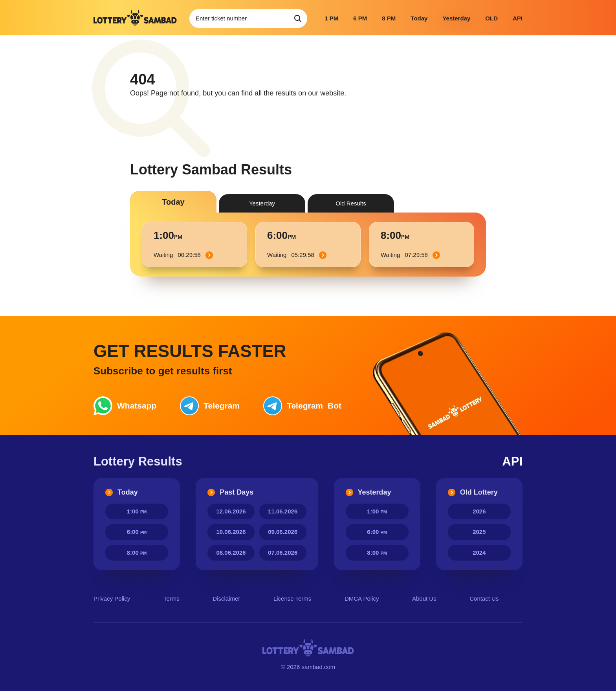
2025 (479, 532)
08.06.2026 (231, 553)
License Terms (292, 598)
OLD (491, 18)
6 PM (360, 18)
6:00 (137, 532)
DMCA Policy (362, 598)
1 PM (331, 18)
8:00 (137, 553)
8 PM (389, 18)
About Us (424, 598)
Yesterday (456, 18)
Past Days (230, 492)
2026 (479, 511)
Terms (171, 598)
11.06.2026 (283, 511)
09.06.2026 (283, 532)
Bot (302, 406)
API (518, 18)
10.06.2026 (231, 532)
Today (419, 18)
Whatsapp (125, 406)
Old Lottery (473, 492)
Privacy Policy (112, 598)
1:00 (137, 511)
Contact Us (484, 598)
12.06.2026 (231, 511)
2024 (479, 553)
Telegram (210, 406)
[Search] (298, 18)
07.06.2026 (283, 553)
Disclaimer (226, 598)
